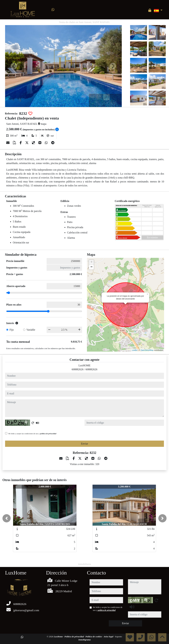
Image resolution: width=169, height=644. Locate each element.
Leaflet (135, 350)
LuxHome (59, 637)
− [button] (91, 267)
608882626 (78, 369)
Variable (31, 330)
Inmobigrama (85, 640)
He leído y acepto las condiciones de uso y (32, 434)
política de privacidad (48, 434)
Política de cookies (94, 637)
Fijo (12, 330)
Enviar (85, 444)
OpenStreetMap (147, 350)
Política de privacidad (74, 637)
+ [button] (91, 262)
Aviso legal (109, 637)
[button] (7, 518)
